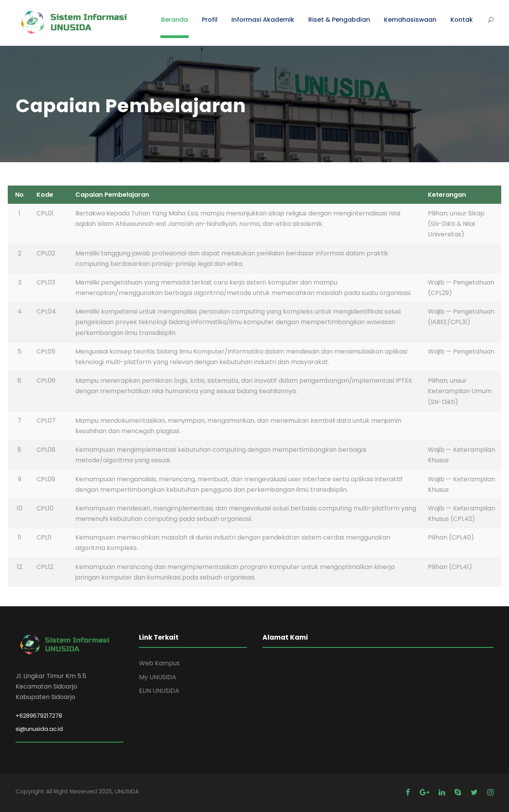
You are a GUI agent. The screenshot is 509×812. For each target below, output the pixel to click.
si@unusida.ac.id (39, 729)
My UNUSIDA (158, 677)
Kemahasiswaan (410, 20)
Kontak (462, 20)
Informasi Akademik (263, 20)
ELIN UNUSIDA (159, 691)
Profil (210, 20)
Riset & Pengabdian (339, 20)
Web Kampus (159, 663)
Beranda (175, 20)
